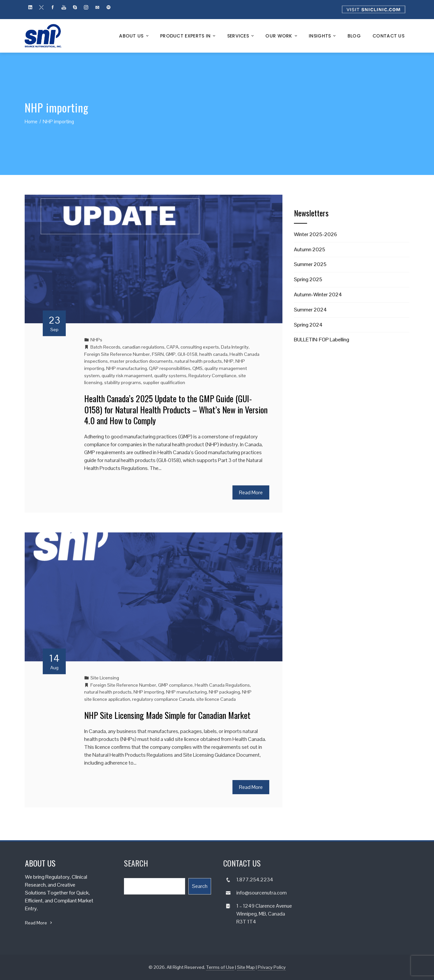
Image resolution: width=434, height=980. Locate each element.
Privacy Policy (272, 967)
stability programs (123, 382)
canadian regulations (143, 347)
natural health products (198, 361)
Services (241, 36)
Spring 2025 (308, 279)
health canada (213, 354)
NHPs (96, 340)
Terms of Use (220, 967)
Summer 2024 (310, 310)
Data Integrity (235, 347)
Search (200, 886)
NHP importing (149, 692)
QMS (197, 368)
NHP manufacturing (127, 368)
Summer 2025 (310, 264)
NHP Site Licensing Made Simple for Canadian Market (167, 715)
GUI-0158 (187, 354)
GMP (171, 354)
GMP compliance (175, 685)
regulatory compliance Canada (163, 699)
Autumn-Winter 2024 (318, 294)
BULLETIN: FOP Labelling (322, 340)
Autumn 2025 (310, 249)
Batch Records (105, 347)
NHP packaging (224, 692)
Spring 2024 (308, 325)
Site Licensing (105, 678)
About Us (134, 36)
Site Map (246, 967)
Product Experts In (188, 36)
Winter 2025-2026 (315, 234)
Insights (323, 36)
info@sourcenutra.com (262, 893)
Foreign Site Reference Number (117, 354)
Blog (354, 36)
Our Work (282, 36)
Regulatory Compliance (212, 376)
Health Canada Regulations (222, 685)
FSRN (158, 354)
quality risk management (127, 376)
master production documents (141, 361)
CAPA (172, 347)
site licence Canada (216, 699)
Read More (251, 492)
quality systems (170, 376)
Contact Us (388, 36)
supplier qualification (164, 382)
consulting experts (200, 347)
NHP (229, 361)
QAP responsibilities (170, 368)
